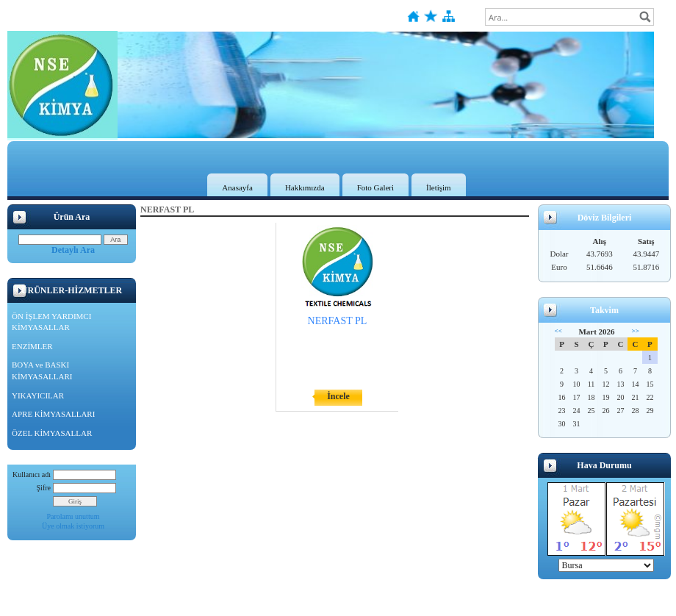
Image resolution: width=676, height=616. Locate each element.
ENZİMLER (32, 346)
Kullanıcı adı (32, 474)
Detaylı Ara (73, 250)
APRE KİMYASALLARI (53, 414)
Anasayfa (237, 187)
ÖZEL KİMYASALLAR (52, 433)
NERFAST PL (338, 321)
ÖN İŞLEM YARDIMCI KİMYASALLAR (51, 322)
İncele (338, 396)
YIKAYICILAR (38, 395)
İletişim (439, 187)
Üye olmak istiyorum (73, 526)
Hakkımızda (305, 187)
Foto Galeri (375, 187)
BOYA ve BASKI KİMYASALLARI (42, 370)
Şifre (44, 488)
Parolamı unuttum (73, 516)
